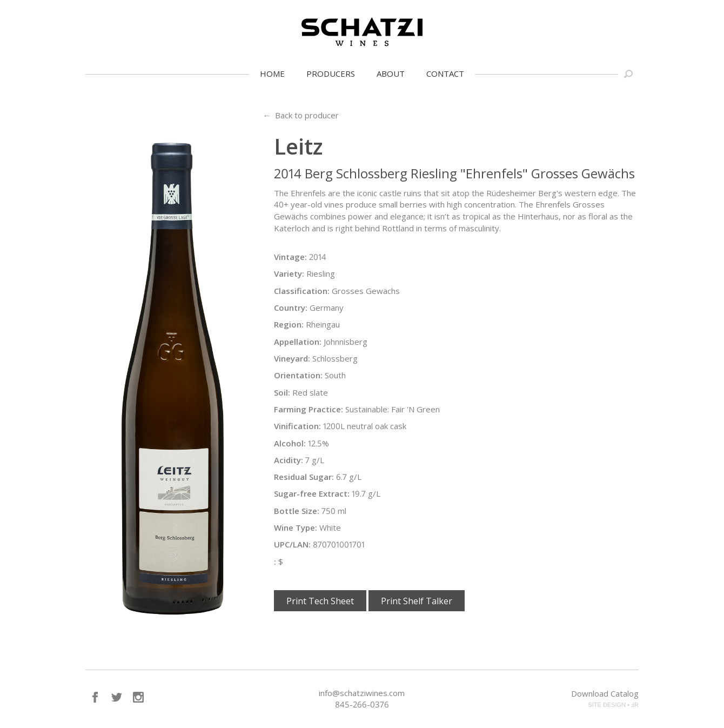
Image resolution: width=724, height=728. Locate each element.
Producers (331, 74)
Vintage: (290, 257)
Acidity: (289, 460)
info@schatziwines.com (362, 693)
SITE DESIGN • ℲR (613, 705)
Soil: (282, 392)
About (391, 74)
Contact (445, 74)
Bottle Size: (297, 511)
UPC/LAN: (292, 544)
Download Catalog (605, 693)
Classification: (302, 291)
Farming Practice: (309, 409)
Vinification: (297, 426)
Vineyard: (292, 358)
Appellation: (298, 342)
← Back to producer (301, 115)
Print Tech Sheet (320, 601)
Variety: (289, 273)
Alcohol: (290, 443)
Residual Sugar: (304, 477)
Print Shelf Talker (417, 601)
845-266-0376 (362, 704)
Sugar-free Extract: (312, 493)
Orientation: (298, 375)
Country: (291, 308)
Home (272, 74)
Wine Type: (296, 527)
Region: (289, 324)
